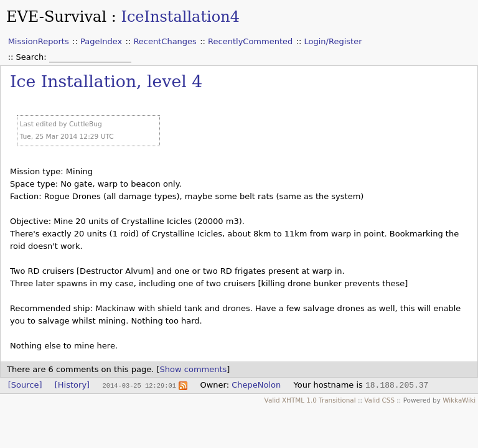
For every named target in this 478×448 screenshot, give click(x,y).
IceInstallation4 (180, 17)
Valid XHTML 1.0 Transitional (310, 400)
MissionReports (39, 41)
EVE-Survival (56, 17)
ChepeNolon (256, 385)
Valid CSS (379, 400)
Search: (33, 57)
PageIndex (101, 41)
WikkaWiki (459, 400)
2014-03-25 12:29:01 (139, 385)
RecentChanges (165, 41)
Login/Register (333, 41)
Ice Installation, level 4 (106, 81)
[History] (72, 385)
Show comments (194, 369)
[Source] (25, 385)
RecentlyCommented (250, 41)
